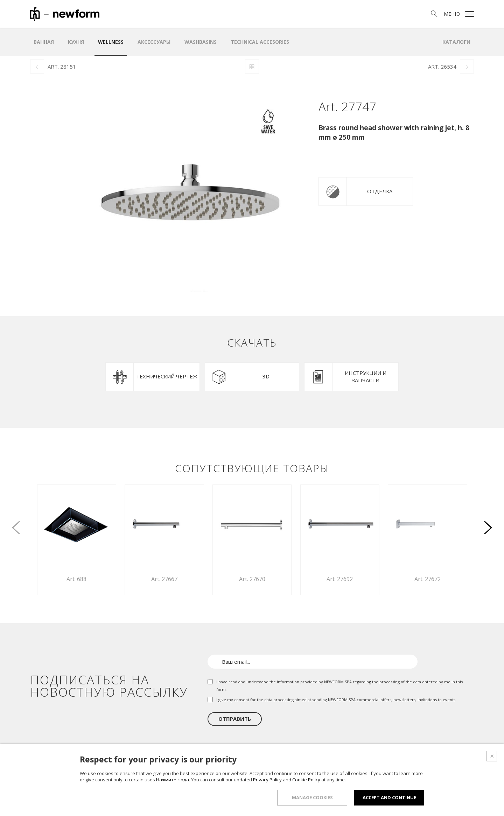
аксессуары (154, 42)
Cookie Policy (306, 810)
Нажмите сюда (173, 810)
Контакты (457, 763)
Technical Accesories (260, 42)
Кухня (76, 42)
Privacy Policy (267, 810)
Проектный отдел (380, 763)
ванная (44, 42)
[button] (488, 524)
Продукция (303, 763)
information (288, 682)
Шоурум (337, 763)
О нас (274, 763)
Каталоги (456, 42)
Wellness (111, 42)
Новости (424, 763)
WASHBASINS (201, 42)
